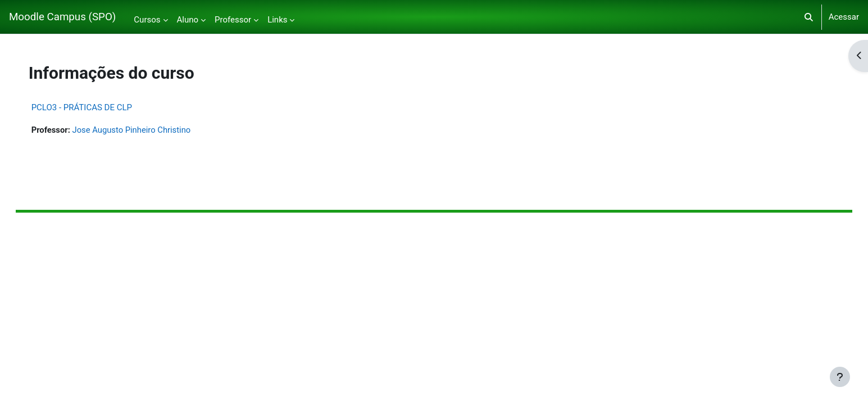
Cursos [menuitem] (147, 20)
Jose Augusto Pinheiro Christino (144, 130)
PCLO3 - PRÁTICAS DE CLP (93, 107)
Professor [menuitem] (233, 20)
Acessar (844, 17)
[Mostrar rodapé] (840, 377)
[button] (809, 17)
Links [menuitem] (277, 20)
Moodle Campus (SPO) (62, 17)
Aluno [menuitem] (188, 20)
